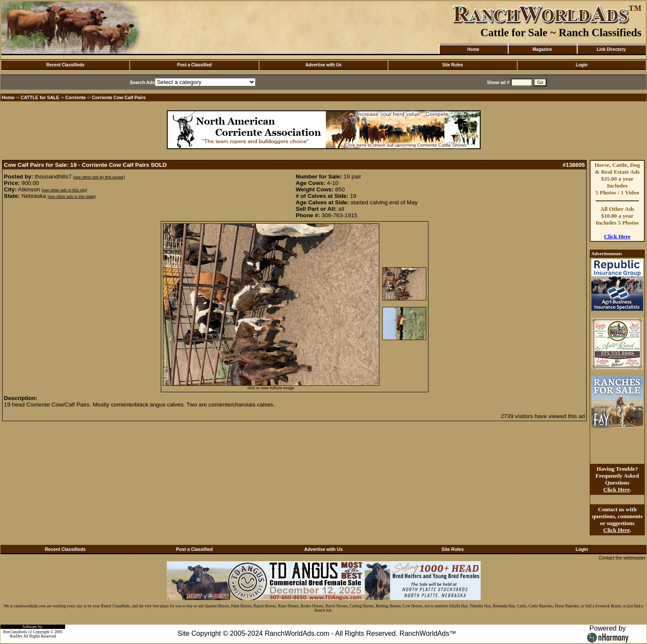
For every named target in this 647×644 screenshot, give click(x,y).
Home (473, 49)
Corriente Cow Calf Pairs (119, 97)
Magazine (542, 49)
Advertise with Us (324, 65)
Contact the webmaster (622, 558)
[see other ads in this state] (71, 197)
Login (582, 65)
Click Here (617, 236)
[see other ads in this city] (64, 190)
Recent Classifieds (65, 65)
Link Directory (611, 49)
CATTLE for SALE (40, 97)
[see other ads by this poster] (99, 177)
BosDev (16, 636)
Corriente (76, 97)
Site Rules (453, 65)
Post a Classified (194, 65)
